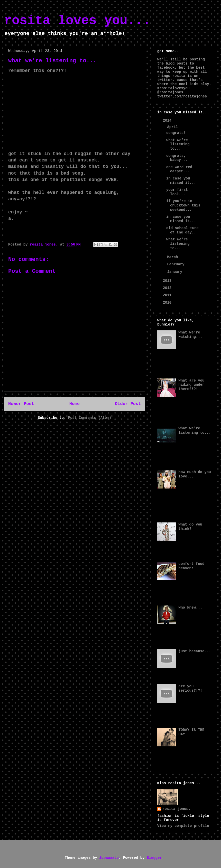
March (173, 257)
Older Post (128, 404)
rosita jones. (176, 809)
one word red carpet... (179, 169)
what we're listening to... (178, 144)
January (176, 272)
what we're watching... (190, 335)
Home (75, 404)
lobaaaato (109, 858)
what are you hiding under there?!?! (192, 385)
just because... (195, 651)
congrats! (176, 133)
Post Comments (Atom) (90, 418)
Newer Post (21, 404)
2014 (168, 121)
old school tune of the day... (182, 230)
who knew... (190, 608)
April (173, 127)
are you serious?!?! (190, 688)
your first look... (177, 192)
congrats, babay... (177, 158)
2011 (168, 295)
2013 (168, 281)
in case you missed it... (181, 181)
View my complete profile (183, 826)
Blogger (154, 858)
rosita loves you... (77, 21)
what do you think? (190, 527)
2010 (168, 303)
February (177, 264)
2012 (168, 288)
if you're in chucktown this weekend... (183, 205)
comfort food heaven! (192, 566)
